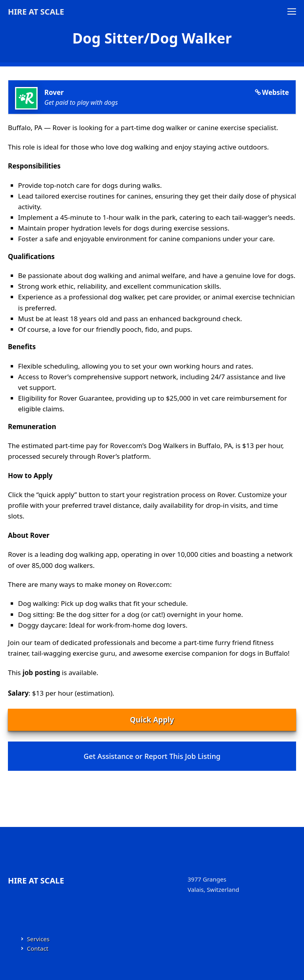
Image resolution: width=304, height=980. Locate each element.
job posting (41, 673)
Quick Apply (152, 720)
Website (275, 92)
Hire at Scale (36, 12)
